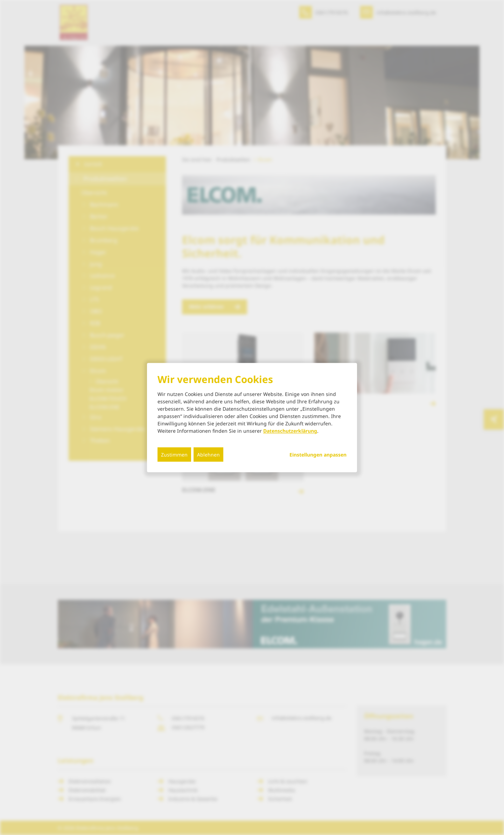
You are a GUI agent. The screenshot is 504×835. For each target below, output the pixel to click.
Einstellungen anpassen (318, 455)
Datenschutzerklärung (290, 431)
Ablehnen (208, 455)
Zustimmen (174, 455)
